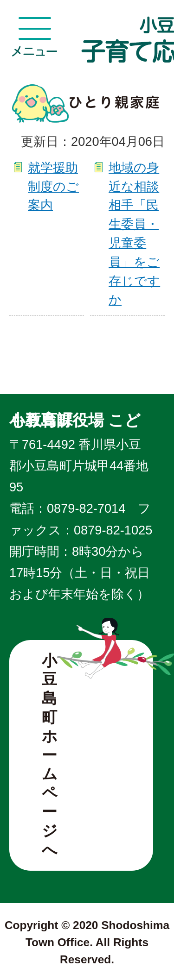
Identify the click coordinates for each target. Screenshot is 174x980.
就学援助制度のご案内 (53, 186)
